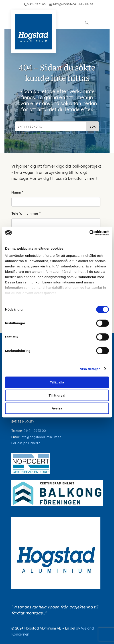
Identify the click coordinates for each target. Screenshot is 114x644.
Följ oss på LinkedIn (26, 443)
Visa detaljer (90, 369)
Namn (17, 192)
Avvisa (57, 408)
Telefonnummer (26, 213)
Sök (93, 126)
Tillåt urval (57, 395)
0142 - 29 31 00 (35, 4)
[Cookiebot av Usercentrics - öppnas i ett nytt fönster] (89, 233)
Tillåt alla (57, 382)
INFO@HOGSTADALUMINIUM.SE (71, 4)
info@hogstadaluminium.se (41, 437)
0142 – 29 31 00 (35, 431)
